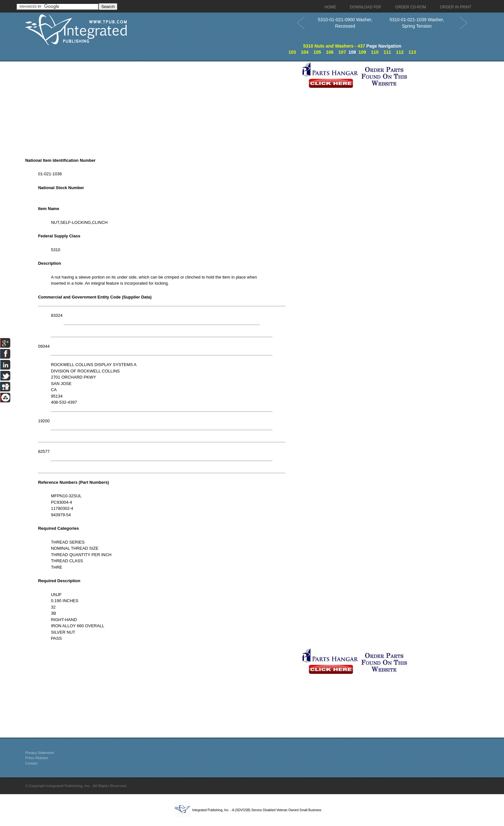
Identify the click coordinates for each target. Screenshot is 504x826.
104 (305, 52)
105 (317, 52)
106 (330, 52)
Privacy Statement (39, 753)
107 (342, 52)
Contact (31, 763)
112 (400, 52)
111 (387, 52)
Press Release (37, 758)
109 (362, 52)
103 (292, 52)
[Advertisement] (162, 106)
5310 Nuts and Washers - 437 (334, 46)
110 (375, 52)
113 (412, 52)
